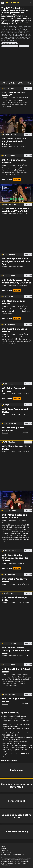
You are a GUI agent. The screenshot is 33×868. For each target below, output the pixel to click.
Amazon (17, 179)
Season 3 (5, 306)
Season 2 (5, 98)
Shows (4, 846)
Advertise (5, 850)
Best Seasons (20, 83)
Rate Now (28, 88)
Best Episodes (4, 83)
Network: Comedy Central (10, 46)
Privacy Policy (6, 853)
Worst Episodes (12, 83)
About (4, 848)
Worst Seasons (29, 83)
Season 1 (5, 147)
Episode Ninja (19, 855)
